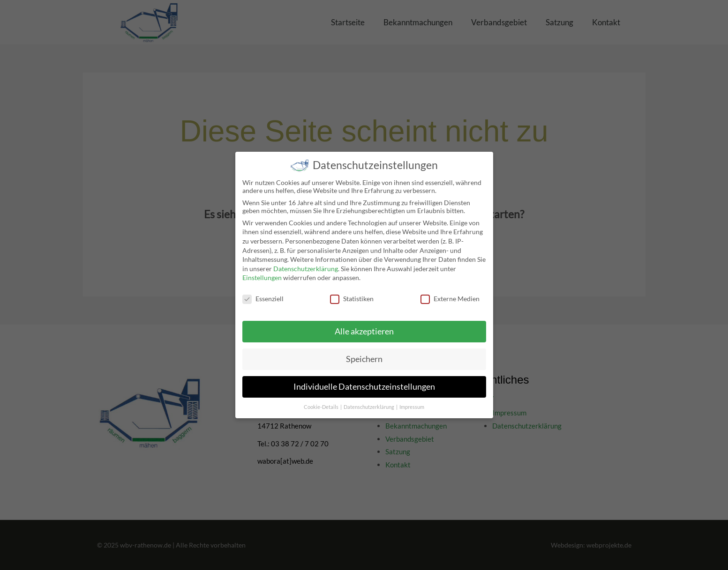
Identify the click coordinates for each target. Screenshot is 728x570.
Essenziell (263, 292)
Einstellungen (262, 271)
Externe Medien (450, 292)
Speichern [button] (364, 352)
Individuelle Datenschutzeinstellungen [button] (364, 380)
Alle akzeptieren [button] (364, 325)
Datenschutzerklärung (306, 262)
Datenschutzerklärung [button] (369, 400)
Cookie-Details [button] (322, 400)
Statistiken (352, 292)
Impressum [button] (412, 400)
